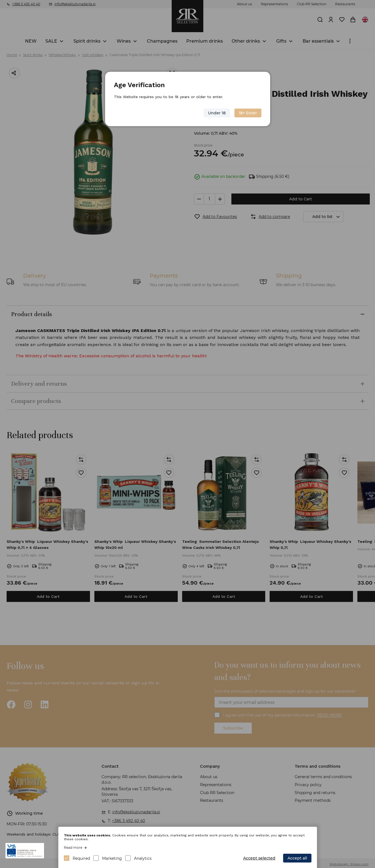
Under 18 (217, 113)
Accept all (297, 858)
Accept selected (259, 858)
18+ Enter (248, 113)
